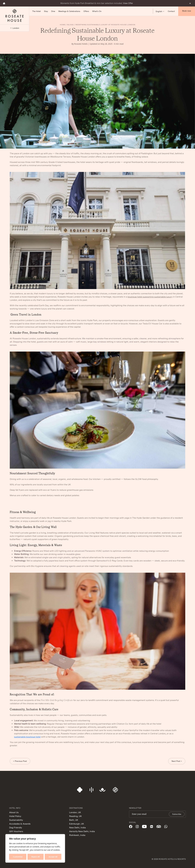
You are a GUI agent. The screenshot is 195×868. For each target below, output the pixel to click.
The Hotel (36, 11)
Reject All (36, 857)
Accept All (53, 857)
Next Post (176, 761)
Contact (171, 11)
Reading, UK (75, 816)
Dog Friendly (16, 828)
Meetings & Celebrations (69, 11)
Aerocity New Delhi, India (82, 831)
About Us (14, 812)
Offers (86, 11)
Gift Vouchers (16, 831)
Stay (46, 11)
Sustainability (16, 820)
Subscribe (177, 814)
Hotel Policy (15, 816)
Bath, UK (74, 820)
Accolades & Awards (20, 824)
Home (63, 25)
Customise (18, 857)
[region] (35, 848)
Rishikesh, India (77, 835)
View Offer (128, 3)
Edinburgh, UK (77, 824)
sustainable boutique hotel (27, 737)
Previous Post (21, 761)
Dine (53, 11)
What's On (97, 11)
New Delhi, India (77, 828)
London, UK (75, 812)
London (15, 28)
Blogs (70, 25)
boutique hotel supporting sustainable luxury (150, 297)
